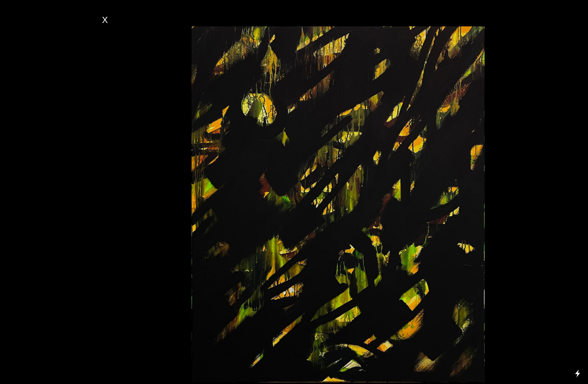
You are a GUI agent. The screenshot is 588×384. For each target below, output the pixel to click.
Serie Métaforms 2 (44, 80)
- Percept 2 (29, 347)
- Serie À (26, 105)
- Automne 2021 (34, 231)
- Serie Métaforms (40, 123)
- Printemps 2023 (36, 196)
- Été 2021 (26, 239)
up (56, 97)
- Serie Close (32, 97)
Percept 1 (31, 356)
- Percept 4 (28, 330)
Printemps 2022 (39, 222)
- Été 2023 (26, 187)
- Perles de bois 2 (39, 295)
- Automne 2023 (34, 179)
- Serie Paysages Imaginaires (56, 54)
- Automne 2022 (34, 205)
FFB (23, 304)
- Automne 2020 (34, 256)
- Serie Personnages (43, 62)
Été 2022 (28, 213)
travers (50, 105)
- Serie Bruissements (43, 45)
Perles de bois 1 (40, 313)
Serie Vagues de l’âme (50, 88)
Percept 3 (31, 338)
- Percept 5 (28, 321)
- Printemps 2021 (36, 248)
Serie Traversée (40, 71)
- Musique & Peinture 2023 (50, 170)
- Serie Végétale (36, 114)
